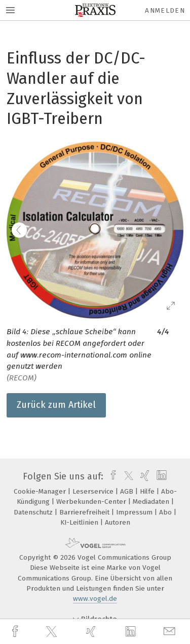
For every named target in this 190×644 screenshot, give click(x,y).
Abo (166, 512)
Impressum (135, 512)
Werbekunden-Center (92, 502)
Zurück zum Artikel (56, 405)
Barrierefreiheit (85, 512)
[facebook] (16, 632)
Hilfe (148, 491)
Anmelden (165, 10)
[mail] (171, 632)
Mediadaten (152, 502)
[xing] (92, 632)
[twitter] (53, 632)
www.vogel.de (95, 599)
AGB (128, 491)
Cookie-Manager (41, 491)
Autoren (118, 522)
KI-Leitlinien (80, 522)
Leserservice (94, 491)
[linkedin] (132, 632)
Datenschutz (34, 512)
